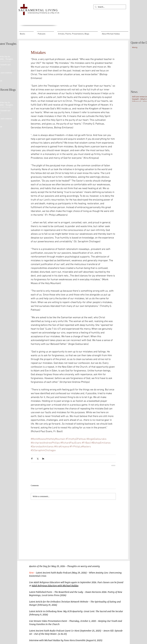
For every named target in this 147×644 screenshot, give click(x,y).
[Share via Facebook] (32, 459)
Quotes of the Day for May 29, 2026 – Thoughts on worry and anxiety (64, 566)
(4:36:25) (62, 634)
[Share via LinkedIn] (43, 459)
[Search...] (109, 7)
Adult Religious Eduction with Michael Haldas (55, 585)
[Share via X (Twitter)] (37, 459)
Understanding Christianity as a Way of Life (43, 13)
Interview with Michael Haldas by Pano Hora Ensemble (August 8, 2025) (66, 640)
